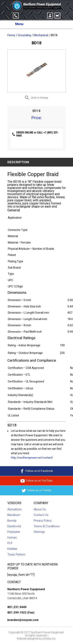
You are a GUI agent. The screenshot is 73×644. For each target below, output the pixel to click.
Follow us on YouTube (36, 481)
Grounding (24, 35)
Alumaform (15, 509)
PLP (10, 543)
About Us (40, 509)
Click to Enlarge (39, 98)
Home (11, 35)
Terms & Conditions (47, 526)
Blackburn (14, 515)
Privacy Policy (43, 521)
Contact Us (41, 515)
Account (50, 16)
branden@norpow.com (23, 620)
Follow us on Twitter (37, 491)
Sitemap (39, 532)
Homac (12, 538)
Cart (57, 16)
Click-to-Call (16, 16)
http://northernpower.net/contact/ (32, 458)
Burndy (12, 521)
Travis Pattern (16, 554)
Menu (19, 24)
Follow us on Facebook (36, 471)
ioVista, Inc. (49, 639)
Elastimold (14, 526)
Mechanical (41, 35)
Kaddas (12, 549)
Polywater (14, 532)
